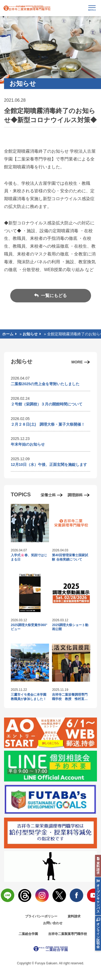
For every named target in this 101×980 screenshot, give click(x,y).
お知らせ (30, 334)
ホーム (8, 334)
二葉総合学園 (28, 934)
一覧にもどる (53, 296)
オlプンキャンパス (98, 899)
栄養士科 (48, 495)
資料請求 (74, 916)
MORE (77, 362)
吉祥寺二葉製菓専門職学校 (68, 934)
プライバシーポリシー (41, 916)
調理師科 (75, 495)
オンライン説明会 (98, 935)
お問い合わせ (53, 923)
